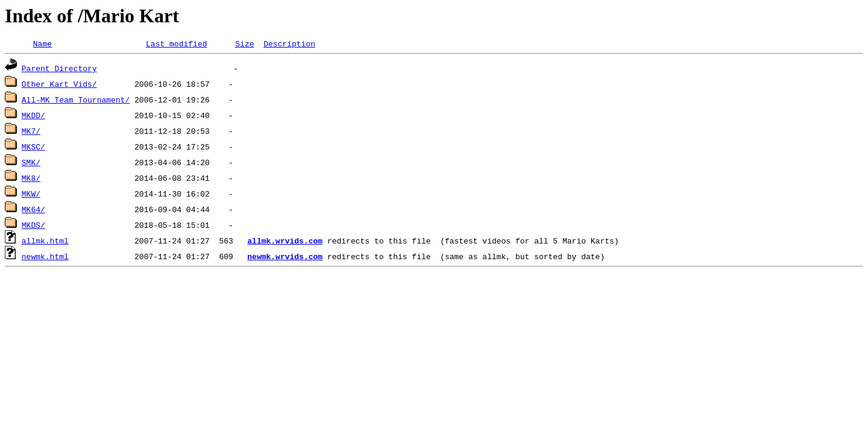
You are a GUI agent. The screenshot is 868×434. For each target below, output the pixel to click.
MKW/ (31, 195)
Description (289, 45)
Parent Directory (59, 70)
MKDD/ (33, 117)
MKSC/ (33, 148)
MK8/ (31, 180)
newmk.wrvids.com (285, 258)
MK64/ (33, 211)
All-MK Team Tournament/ (76, 101)
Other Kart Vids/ (59, 86)
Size (244, 45)
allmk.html (45, 242)
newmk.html (45, 258)
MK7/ (31, 133)
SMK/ (31, 164)
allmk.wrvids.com (285, 242)
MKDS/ (33, 227)
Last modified (176, 45)
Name (42, 45)
